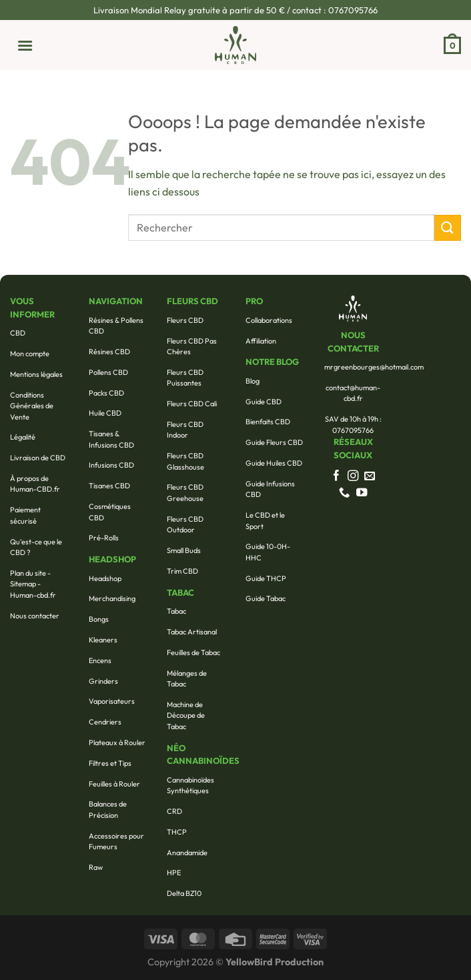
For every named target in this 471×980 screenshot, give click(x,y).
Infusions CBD (111, 465)
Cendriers (105, 722)
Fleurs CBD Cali (192, 404)
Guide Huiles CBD (274, 463)
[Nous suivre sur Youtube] (362, 493)
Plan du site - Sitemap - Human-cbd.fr (33, 584)
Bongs (99, 619)
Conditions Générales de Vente (32, 406)
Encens (100, 660)
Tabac (176, 611)
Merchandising (112, 598)
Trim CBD (182, 571)
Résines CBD (109, 352)
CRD (174, 811)
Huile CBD (105, 413)
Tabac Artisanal (192, 632)
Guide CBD (264, 402)
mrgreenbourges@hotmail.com (374, 367)
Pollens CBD (108, 372)
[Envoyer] (448, 228)
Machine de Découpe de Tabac (186, 715)
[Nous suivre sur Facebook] (337, 476)
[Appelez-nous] (345, 493)
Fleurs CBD (185, 320)
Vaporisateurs (112, 701)
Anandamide (187, 853)
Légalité (23, 437)
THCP (177, 832)
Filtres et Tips (110, 763)
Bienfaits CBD (268, 422)
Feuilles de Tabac (193, 652)
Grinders (103, 681)
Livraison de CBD (38, 458)
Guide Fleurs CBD (274, 442)
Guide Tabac (266, 598)
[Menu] (21, 45)
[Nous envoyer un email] (370, 476)
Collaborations (269, 320)
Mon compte (30, 354)
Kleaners (103, 640)
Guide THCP (266, 578)
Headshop (105, 578)
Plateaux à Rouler (117, 743)
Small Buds (184, 550)
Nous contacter (35, 616)
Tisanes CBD (109, 486)
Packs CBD (106, 393)
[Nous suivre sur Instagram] (353, 476)
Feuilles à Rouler (114, 784)
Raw (96, 867)
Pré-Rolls (104, 538)
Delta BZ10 (184, 893)
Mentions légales (36, 374)
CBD (18, 333)
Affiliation (261, 341)
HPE (174, 873)
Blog (253, 381)
